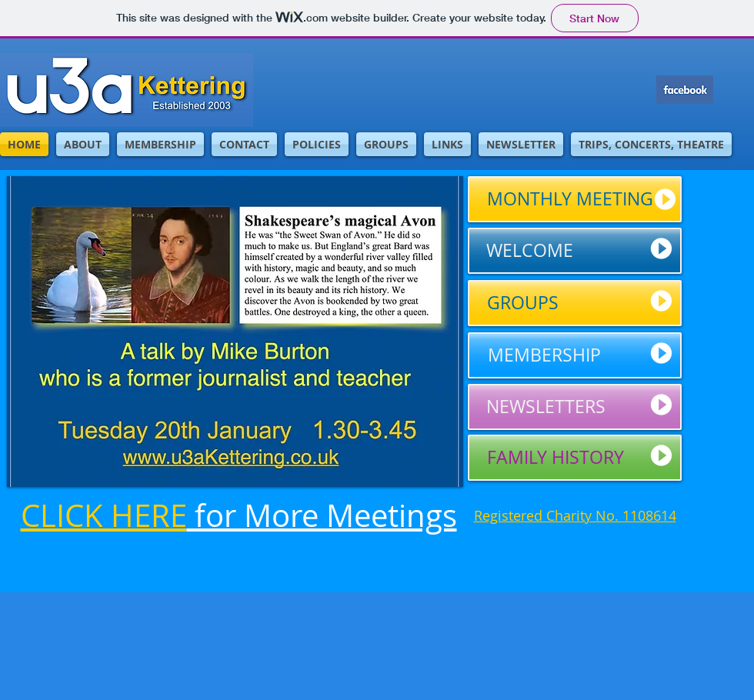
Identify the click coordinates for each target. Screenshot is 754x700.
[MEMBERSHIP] (575, 355)
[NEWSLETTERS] (575, 407)
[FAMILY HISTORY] (575, 458)
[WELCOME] (575, 251)
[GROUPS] (575, 303)
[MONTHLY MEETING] (575, 199)
